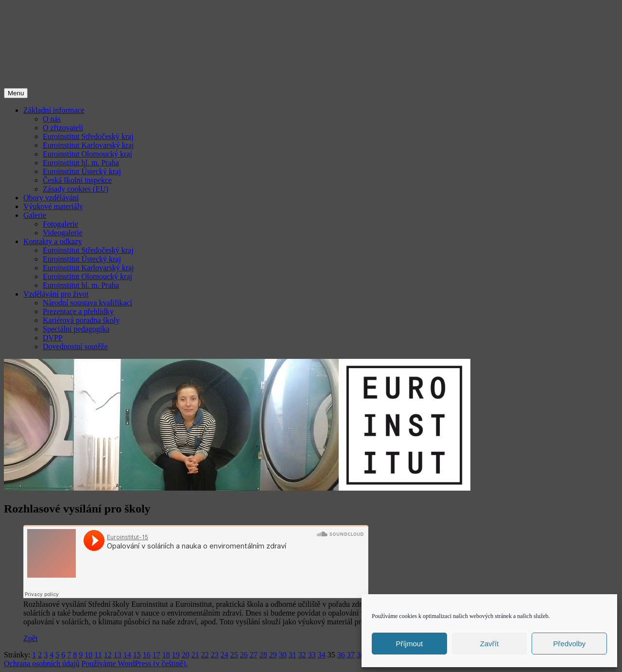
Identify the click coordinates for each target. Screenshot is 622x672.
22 (205, 655)
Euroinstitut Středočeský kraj (88, 136)
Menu (16, 93)
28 (263, 655)
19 (176, 655)
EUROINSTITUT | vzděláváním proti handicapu (166, 19)
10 (88, 655)
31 (293, 655)
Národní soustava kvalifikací (87, 303)
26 (244, 655)
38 (361, 655)
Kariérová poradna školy (81, 320)
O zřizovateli (63, 128)
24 (225, 655)
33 (312, 655)
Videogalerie (63, 233)
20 (186, 655)
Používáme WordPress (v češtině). (135, 663)
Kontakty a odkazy (53, 241)
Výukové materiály (53, 206)
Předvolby (569, 644)
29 (273, 655)
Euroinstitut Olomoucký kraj (87, 154)
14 (127, 655)
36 (341, 655)
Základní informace (54, 110)
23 (215, 655)
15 (137, 655)
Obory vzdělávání (51, 198)
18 (166, 655)
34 (322, 655)
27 (254, 655)
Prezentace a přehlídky (78, 311)
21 (195, 655)
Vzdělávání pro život (56, 294)
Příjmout (409, 644)
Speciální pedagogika (76, 329)
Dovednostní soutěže (75, 346)
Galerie (35, 215)
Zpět (30, 638)
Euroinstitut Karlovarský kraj (88, 145)
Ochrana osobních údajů (42, 663)
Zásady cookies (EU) (76, 189)
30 (283, 655)
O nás (52, 119)
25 (234, 655)
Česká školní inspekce (77, 180)
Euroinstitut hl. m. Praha (81, 163)
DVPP (53, 338)
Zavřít (489, 644)
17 (156, 655)
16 (147, 655)
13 (118, 655)
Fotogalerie (60, 224)
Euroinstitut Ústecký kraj (82, 171)
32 (302, 655)
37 (351, 655)
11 (98, 655)
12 (108, 655)
